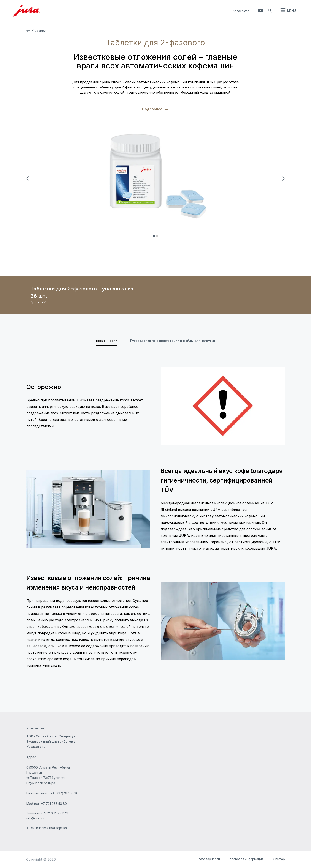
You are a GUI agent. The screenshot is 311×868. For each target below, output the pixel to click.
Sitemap (279, 859)
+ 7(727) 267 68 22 (55, 813)
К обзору (36, 31)
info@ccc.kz (35, 818)
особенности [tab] (107, 341)
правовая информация (247, 859)
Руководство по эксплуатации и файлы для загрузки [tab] (173, 341)
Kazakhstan (241, 11)
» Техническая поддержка (47, 828)
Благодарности (208, 859)
